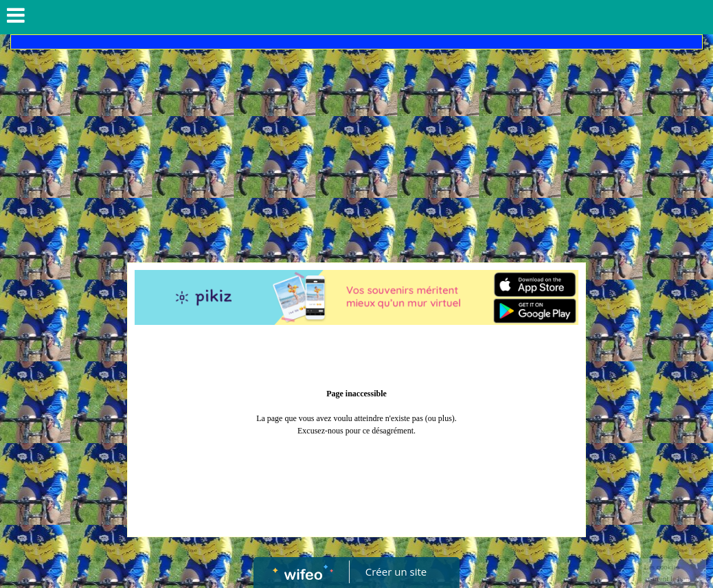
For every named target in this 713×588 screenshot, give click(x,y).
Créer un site (396, 572)
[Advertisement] (356, 152)
